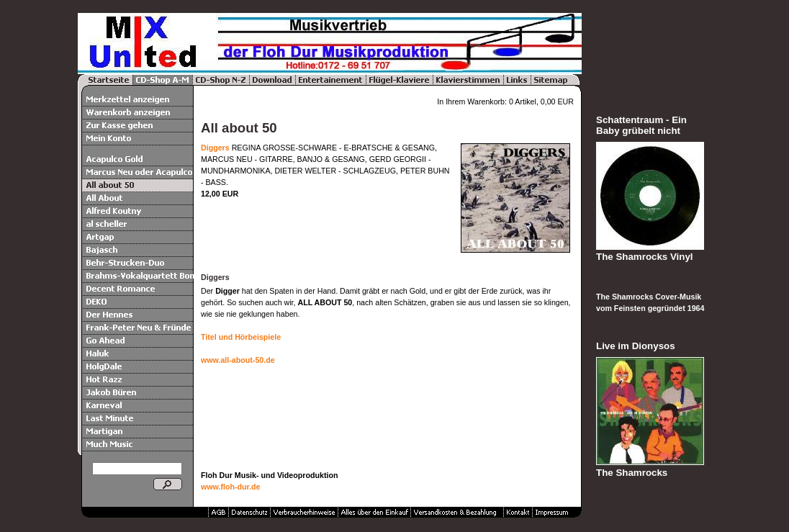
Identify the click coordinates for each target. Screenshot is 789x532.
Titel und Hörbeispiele (241, 337)
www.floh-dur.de (230, 487)
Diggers (215, 148)
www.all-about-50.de (238, 360)
